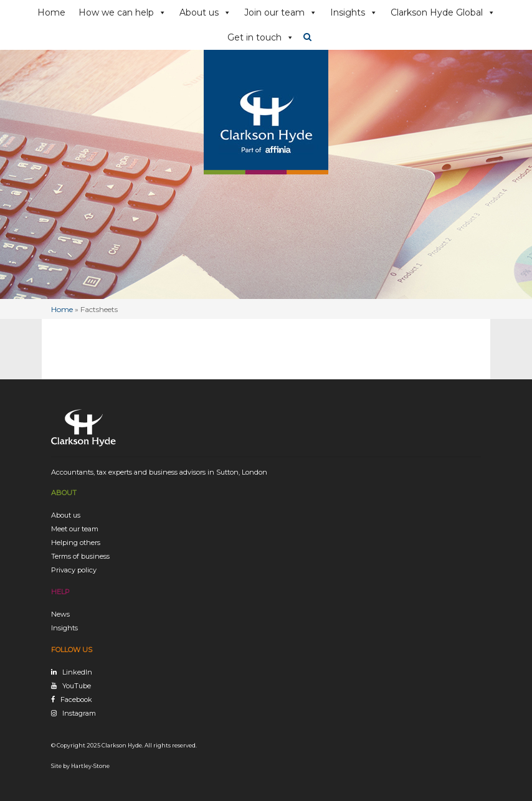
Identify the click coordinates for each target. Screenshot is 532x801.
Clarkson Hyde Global (443, 12)
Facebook (76, 699)
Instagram (79, 713)
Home (51, 12)
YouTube (77, 686)
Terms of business (80, 556)
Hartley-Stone (90, 766)
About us (205, 12)
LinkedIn (77, 672)
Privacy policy (74, 570)
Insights (354, 12)
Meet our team (75, 529)
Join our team (281, 12)
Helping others (76, 543)
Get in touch (261, 37)
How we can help (122, 12)
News (60, 614)
